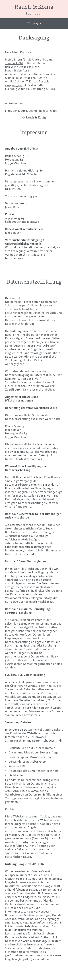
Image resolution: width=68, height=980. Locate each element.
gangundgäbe (14, 85)
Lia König (11, 89)
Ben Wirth (12, 67)
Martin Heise (14, 78)
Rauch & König (34, 10)
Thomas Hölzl (14, 63)
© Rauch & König (34, 117)
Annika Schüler (15, 81)
